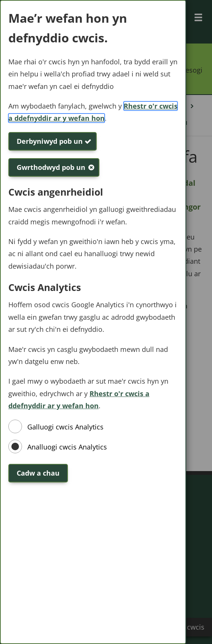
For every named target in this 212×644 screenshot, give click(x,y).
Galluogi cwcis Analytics (65, 427)
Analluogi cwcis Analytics (67, 447)
